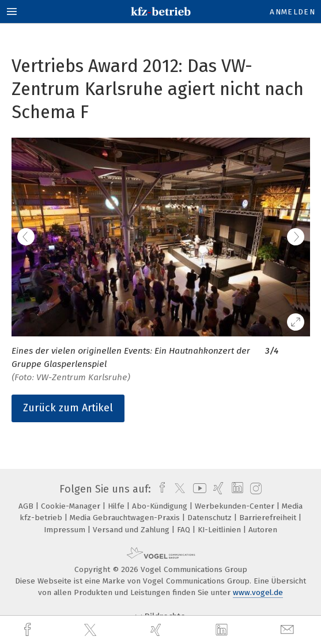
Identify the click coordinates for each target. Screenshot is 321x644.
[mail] (289, 630)
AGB (27, 506)
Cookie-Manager (72, 506)
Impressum (66, 530)
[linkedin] (223, 630)
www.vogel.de (258, 592)
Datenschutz (211, 518)
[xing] (157, 630)
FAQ (185, 530)
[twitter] (92, 630)
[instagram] (254, 489)
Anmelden (292, 12)
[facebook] (29, 630)
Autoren (263, 530)
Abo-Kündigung (161, 506)
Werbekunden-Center (236, 506)
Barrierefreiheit (269, 518)
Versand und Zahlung (132, 530)
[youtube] (198, 489)
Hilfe (117, 506)
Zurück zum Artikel (68, 408)
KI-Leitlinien (220, 530)
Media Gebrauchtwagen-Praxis (126, 518)
